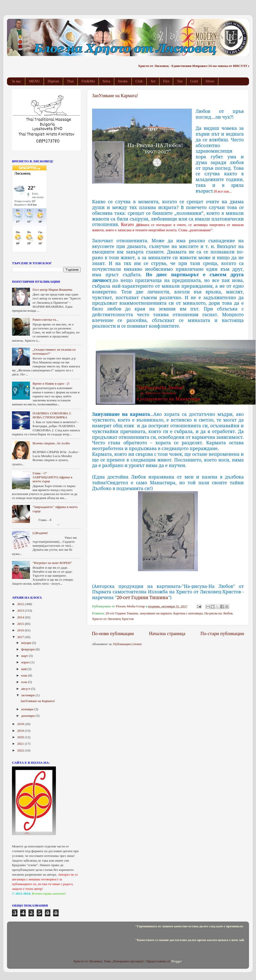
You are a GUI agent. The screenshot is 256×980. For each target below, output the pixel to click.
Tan (180, 81)
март (25, 656)
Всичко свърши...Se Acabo (51, 443)
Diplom (53, 81)
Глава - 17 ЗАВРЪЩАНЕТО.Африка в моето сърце (52, 477)
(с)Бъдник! (40, 533)
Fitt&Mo (88, 81)
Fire (166, 81)
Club (139, 81)
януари (27, 643)
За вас (16, 81)
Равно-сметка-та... (45, 320)
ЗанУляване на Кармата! (115, 96)
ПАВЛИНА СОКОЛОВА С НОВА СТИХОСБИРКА (52, 415)
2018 (21, 724)
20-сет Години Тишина (142, 597)
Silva (106, 81)
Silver (210, 81)
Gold (194, 81)
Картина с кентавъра (188, 613)
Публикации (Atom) (127, 644)
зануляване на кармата (156, 613)
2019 (21, 731)
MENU (34, 81)
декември (28, 716)
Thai (70, 81)
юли (25, 682)
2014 (21, 617)
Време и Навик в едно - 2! (51, 383)
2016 (21, 630)
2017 (21, 637)
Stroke (123, 81)
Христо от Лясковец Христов (113, 619)
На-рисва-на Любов (218, 613)
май (24, 669)
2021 (21, 744)
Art (153, 81)
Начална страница (167, 633)
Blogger (177, 961)
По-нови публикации (113, 633)
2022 (21, 750)
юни (25, 675)
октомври (28, 695)
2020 (21, 737)
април (26, 662)
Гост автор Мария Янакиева (52, 290)
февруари (28, 649)
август (26, 689)
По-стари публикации (222, 633)
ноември (28, 709)
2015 (21, 624)
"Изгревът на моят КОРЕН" (52, 563)
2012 (21, 604)
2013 (21, 611)
